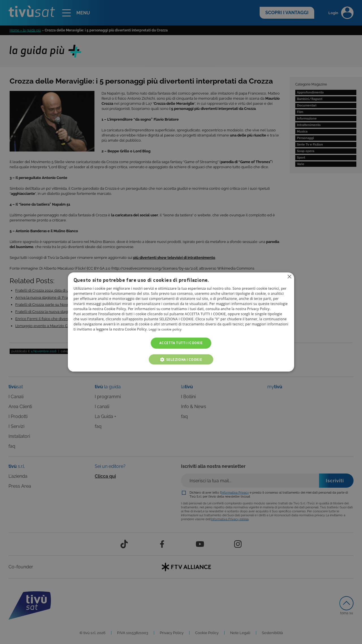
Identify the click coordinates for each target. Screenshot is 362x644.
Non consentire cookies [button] (289, 277)
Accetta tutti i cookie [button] (181, 343)
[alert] (181, 322)
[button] (181, 359)
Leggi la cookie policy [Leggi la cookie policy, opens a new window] (166, 330)
